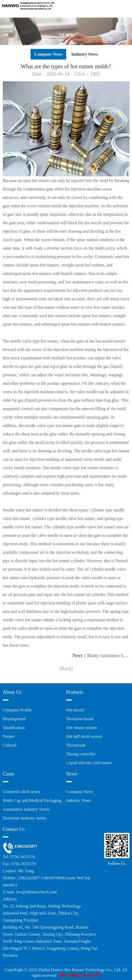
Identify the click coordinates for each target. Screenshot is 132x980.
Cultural (10, 745)
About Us (12, 692)
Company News (48, 54)
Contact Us (14, 829)
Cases (9, 774)
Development (14, 719)
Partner (9, 736)
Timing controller (81, 754)
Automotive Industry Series (26, 809)
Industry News (85, 54)
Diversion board (80, 719)
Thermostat (76, 745)
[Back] (66, 669)
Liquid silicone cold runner (89, 763)
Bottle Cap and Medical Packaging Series (34, 800)
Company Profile (17, 710)
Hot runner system (82, 728)
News (72, 774)
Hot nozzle (75, 710)
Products (75, 692)
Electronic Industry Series (25, 818)
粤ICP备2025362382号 (80, 975)
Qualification (14, 728)
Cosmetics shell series (21, 792)
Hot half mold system (84, 736)
